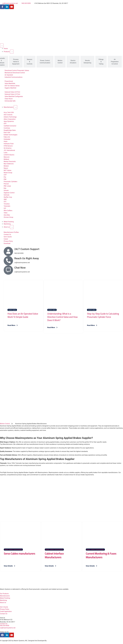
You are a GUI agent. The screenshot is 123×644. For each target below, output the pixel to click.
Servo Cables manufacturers (19, 554)
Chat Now (20, 268)
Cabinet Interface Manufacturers (54, 555)
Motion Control (5, 424)
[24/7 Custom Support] (8, 251)
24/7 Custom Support (27, 249)
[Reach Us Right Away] (8, 261)
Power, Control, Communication (13, 550)
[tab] (16, 62)
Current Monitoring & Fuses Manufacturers (101, 555)
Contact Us (4, 624)
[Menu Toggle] (2, 46)
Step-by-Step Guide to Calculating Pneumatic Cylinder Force (103, 315)
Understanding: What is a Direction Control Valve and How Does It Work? (62, 317)
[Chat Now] (8, 270)
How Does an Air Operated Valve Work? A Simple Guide (23, 315)
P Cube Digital (52, 641)
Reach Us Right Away (27, 258)
